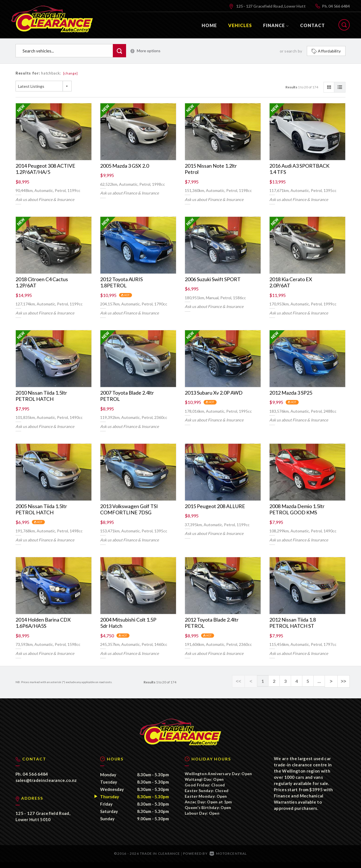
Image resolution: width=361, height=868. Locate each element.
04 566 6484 (339, 6)
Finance (276, 25)
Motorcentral (228, 859)
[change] (71, 73)
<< (243, 681)
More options (146, 51)
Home (209, 25)
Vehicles (240, 25)
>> (344, 681)
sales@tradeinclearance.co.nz (46, 786)
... (322, 681)
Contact (312, 25)
